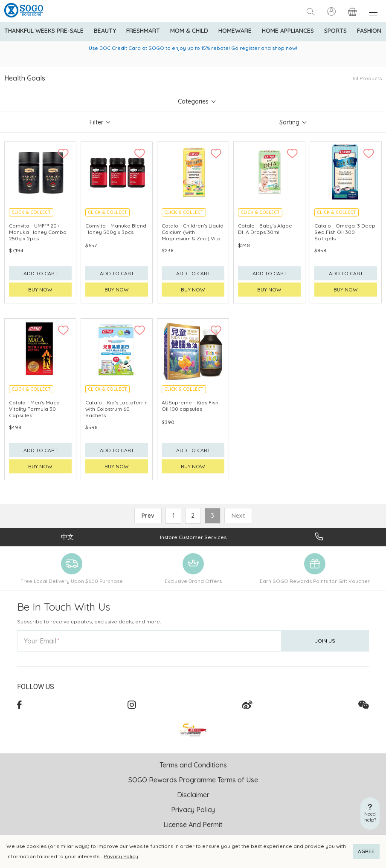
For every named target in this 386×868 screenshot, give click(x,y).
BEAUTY (105, 31)
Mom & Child (189, 31)
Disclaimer (193, 795)
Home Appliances (288, 31)
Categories (193, 101)
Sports (335, 31)
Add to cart (41, 273)
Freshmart (143, 31)
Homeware (235, 31)
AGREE (366, 851)
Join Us (325, 641)
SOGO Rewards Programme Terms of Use (193, 780)
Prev (148, 516)
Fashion (369, 31)
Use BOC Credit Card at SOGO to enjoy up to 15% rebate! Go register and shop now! (193, 48)
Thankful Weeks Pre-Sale (44, 31)
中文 (67, 537)
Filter (96, 122)
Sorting (289, 122)
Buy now (40, 290)
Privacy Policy (121, 856)
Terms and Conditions (193, 765)
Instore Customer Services (193, 537)
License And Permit (193, 825)
